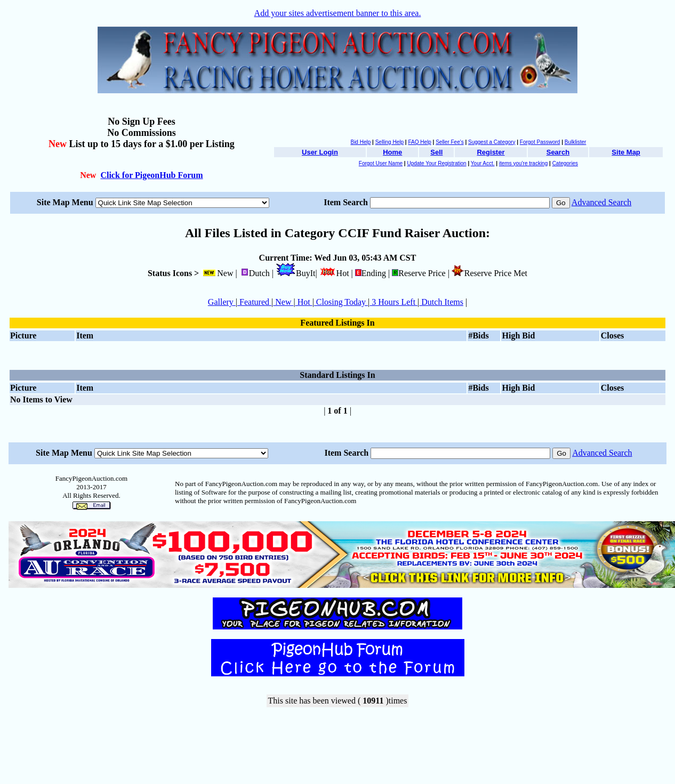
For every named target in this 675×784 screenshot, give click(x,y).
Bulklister (576, 142)
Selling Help (389, 142)
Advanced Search (601, 202)
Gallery (222, 302)
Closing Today (341, 302)
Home (392, 152)
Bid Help (360, 142)
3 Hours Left (393, 302)
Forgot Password (540, 142)
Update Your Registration (436, 163)
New (283, 302)
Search (558, 152)
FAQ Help (419, 142)
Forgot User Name (381, 163)
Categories (565, 163)
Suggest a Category (492, 142)
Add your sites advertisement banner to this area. (338, 13)
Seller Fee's (450, 142)
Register (491, 152)
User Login (320, 152)
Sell (436, 152)
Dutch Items (441, 302)
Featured (254, 302)
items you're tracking (523, 163)
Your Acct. (483, 163)
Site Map (626, 152)
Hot (304, 302)
